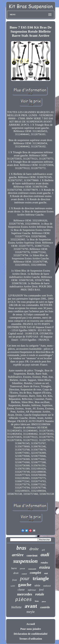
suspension (25, 561)
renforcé (47, 586)
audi (45, 555)
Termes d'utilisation (31, 639)
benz (37, 601)
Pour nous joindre (31, 629)
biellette (16, 607)
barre (14, 568)
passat (22, 568)
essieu (45, 567)
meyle (31, 612)
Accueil (31, 624)
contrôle (45, 607)
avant (31, 606)
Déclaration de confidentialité (31, 634)
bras (21, 548)
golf (43, 550)
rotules (44, 563)
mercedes (25, 594)
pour (25, 578)
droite (34, 549)
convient (32, 555)
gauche (25, 585)
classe (21, 590)
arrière (18, 555)
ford (41, 590)
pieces (44, 602)
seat (46, 573)
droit (16, 573)
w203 (13, 586)
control (24, 574)
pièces (24, 600)
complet (35, 573)
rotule (40, 594)
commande (32, 569)
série (37, 585)
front (15, 580)
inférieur (32, 590)
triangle (41, 578)
